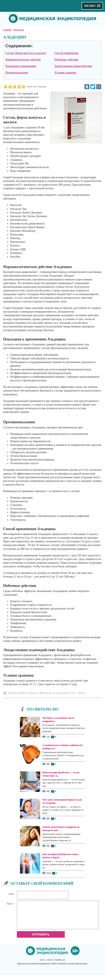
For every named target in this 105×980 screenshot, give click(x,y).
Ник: (12, 894)
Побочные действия (66, 60)
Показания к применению (21, 66)
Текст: (10, 904)
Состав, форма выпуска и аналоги (26, 53)
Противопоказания (17, 73)
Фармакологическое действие (23, 60)
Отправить (41, 939)
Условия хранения (65, 73)
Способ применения (67, 53)
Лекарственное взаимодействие (73, 66)
